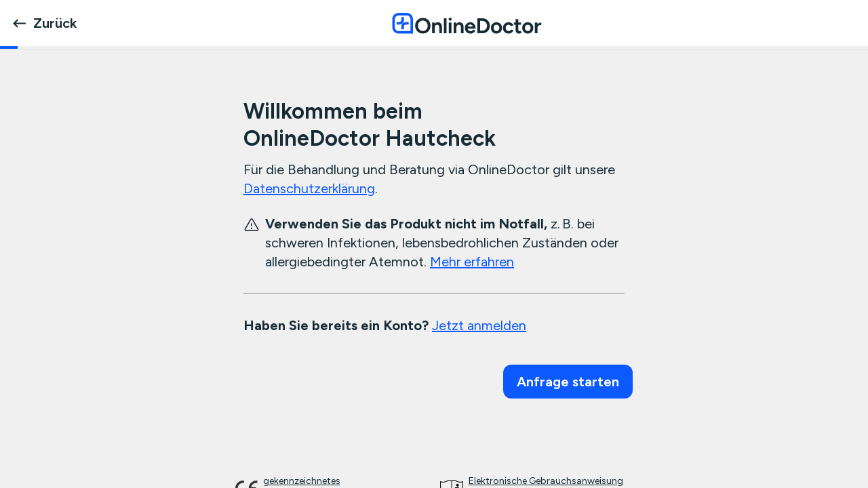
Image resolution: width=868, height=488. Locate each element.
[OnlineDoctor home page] (467, 23)
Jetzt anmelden (479, 325)
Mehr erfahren (472, 262)
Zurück (44, 23)
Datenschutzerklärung (309, 188)
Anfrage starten (568, 382)
